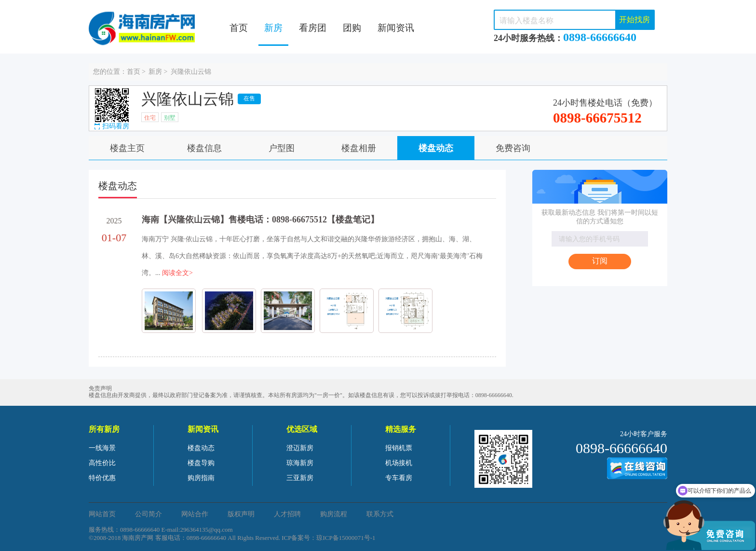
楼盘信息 (204, 148)
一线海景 (102, 448)
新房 (273, 28)
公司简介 (148, 514)
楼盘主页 (127, 148)
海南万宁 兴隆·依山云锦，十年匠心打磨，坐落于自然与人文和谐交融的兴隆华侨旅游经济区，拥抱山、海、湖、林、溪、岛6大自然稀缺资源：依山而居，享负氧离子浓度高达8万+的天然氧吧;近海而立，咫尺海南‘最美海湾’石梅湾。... (312, 256)
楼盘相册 (359, 148)
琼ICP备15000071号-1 (346, 538)
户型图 (282, 148)
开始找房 (634, 20)
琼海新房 (300, 463)
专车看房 (399, 478)
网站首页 (102, 514)
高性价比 (102, 463)
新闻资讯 (396, 28)
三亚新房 (300, 478)
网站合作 (195, 514)
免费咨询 (513, 148)
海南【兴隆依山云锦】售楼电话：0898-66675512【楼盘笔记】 (260, 220)
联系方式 (380, 514)
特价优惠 (102, 478)
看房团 (313, 28)
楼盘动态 (436, 148)
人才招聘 (287, 514)
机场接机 (399, 463)
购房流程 (334, 514)
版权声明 (241, 514)
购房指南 (201, 478)
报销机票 (399, 448)
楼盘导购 (201, 463)
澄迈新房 (300, 448)
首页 (239, 28)
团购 (352, 28)
